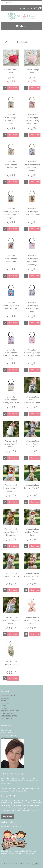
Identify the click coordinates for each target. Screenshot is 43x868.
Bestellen (13, 88)
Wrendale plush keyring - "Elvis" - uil (11, 575)
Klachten (4, 708)
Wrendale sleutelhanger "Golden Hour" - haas (11, 119)
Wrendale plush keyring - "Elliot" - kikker (11, 664)
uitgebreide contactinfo (10, 738)
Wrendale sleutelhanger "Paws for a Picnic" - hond (32, 307)
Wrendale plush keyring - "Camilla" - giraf (32, 488)
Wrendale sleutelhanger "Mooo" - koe (11, 259)
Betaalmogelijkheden (9, 695)
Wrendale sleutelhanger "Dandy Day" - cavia (11, 400)
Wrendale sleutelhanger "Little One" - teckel (32, 212)
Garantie (4, 706)
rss (38, 864)
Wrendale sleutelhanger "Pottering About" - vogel (11, 354)
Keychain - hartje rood (11, 71)
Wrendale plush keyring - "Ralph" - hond (32, 532)
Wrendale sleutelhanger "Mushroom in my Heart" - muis (32, 119)
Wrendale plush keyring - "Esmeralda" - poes (32, 400)
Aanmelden (8, 816)
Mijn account (26, 8)
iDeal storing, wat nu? (9, 718)
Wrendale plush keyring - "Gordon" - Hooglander (11, 532)
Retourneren (6, 703)
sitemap (34, 864)
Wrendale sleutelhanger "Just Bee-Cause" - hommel (32, 166)
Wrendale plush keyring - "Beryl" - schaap (11, 444)
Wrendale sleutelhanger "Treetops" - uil (11, 165)
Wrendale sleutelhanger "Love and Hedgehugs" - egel (11, 213)
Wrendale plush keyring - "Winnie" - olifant (11, 620)
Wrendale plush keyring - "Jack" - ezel (32, 444)
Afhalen (4, 700)
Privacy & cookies (8, 713)
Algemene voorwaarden (10, 711)
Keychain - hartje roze (32, 71)
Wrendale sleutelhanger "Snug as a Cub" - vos (11, 306)
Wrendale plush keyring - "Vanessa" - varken (32, 620)
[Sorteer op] (21, 42)
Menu (21, 26)
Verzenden (5, 698)
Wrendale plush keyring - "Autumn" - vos (32, 576)
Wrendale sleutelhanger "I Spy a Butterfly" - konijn (32, 353)
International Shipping (9, 716)
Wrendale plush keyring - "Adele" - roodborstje (11, 488)
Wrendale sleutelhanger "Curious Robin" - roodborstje (32, 260)
